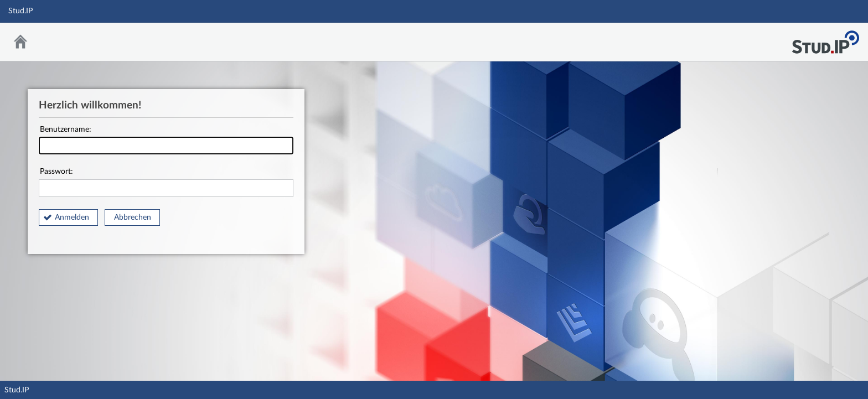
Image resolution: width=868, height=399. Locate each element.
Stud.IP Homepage (825, 39)
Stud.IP (17, 390)
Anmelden (72, 217)
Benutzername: (166, 140)
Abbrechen (133, 217)
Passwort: (166, 182)
